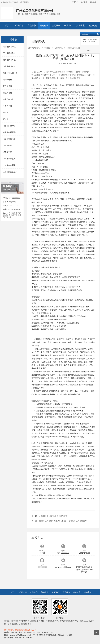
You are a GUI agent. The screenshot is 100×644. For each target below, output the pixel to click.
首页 (7, 26)
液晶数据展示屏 (9, 139)
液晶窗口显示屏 (9, 126)
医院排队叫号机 (9, 53)
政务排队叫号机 (9, 60)
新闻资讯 (44, 26)
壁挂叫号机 (7, 93)
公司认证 (56, 26)
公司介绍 (19, 26)
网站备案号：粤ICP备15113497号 (18, 638)
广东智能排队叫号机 (61, 128)
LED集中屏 (7, 152)
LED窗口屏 (7, 145)
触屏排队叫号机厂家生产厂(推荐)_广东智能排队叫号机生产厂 (64, 521)
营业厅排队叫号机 (10, 73)
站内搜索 (84, 2)
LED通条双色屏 (9, 159)
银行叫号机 (7, 80)
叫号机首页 (46, 48)
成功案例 (93, 26)
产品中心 (32, 26)
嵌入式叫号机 (8, 99)
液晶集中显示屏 (9, 132)
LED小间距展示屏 (10, 172)
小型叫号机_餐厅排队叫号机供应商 (53, 516)
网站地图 (93, 2)
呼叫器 (6, 113)
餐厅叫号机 (7, 86)
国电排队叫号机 (9, 66)
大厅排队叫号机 (9, 47)
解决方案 (81, 26)
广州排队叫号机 (59, 225)
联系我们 (75, 2)
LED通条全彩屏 (9, 165)
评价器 (6, 119)
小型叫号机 (7, 106)
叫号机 (40, 202)
